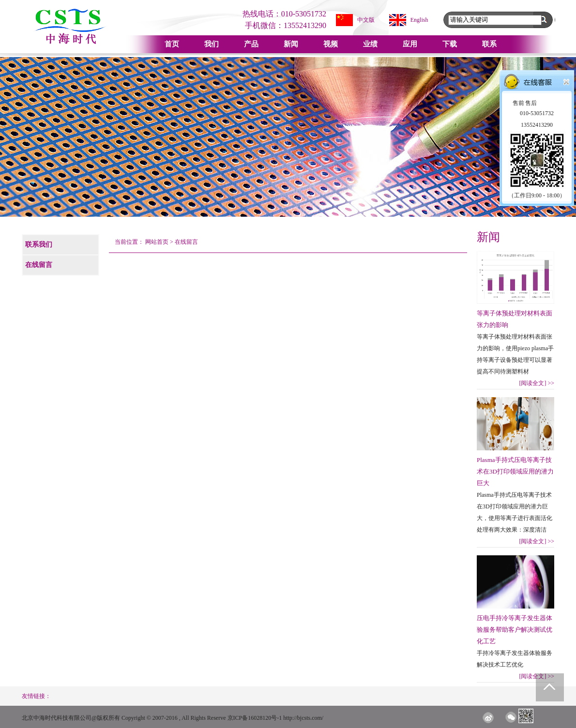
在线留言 (186, 242)
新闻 (291, 44)
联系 (489, 44)
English (419, 20)
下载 (450, 44)
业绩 (370, 44)
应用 (410, 44)
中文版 (366, 20)
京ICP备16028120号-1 (255, 718)
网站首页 (157, 242)
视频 (331, 44)
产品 (251, 44)
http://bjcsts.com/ (303, 718)
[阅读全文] (537, 383)
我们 (212, 44)
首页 (172, 44)
